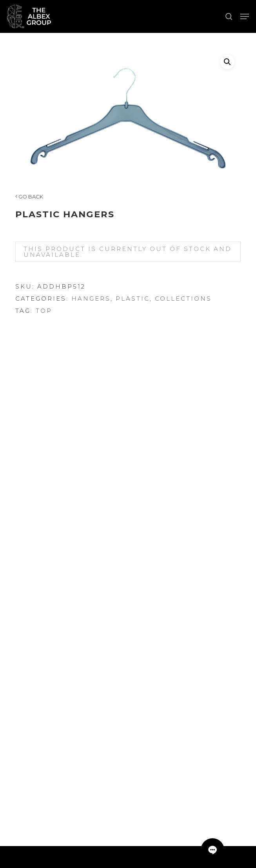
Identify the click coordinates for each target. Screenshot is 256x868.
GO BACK (29, 197)
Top (44, 311)
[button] (245, 16)
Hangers (91, 299)
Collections (183, 299)
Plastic (133, 299)
